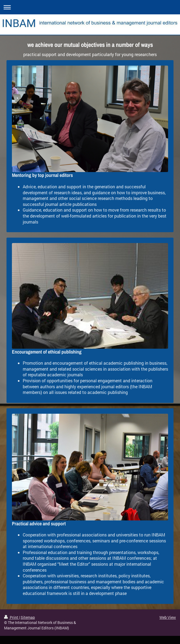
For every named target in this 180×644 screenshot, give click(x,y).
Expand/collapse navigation (90, 7)
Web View (168, 617)
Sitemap (28, 617)
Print (12, 617)
